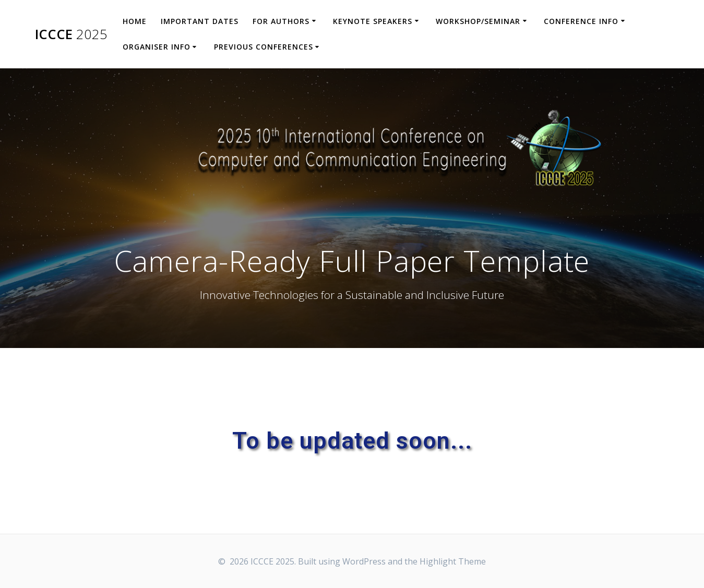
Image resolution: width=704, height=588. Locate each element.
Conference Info (581, 21)
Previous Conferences (264, 47)
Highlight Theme (453, 561)
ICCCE (71, 34)
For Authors (281, 21)
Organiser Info (157, 47)
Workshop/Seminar (478, 21)
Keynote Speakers (373, 21)
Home (135, 21)
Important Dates (200, 21)
